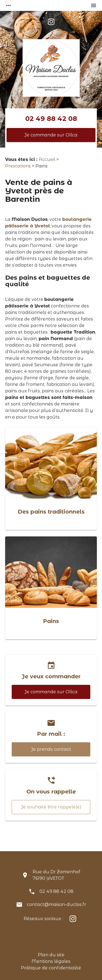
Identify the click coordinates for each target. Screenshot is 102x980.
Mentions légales (51, 961)
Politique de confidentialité (51, 968)
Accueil (47, 159)
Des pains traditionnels (51, 512)
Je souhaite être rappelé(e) (51, 807)
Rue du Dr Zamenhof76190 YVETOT (56, 875)
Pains (51, 621)
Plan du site (51, 955)
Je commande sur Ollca (51, 135)
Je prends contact (51, 749)
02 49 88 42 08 (51, 119)
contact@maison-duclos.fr (57, 904)
